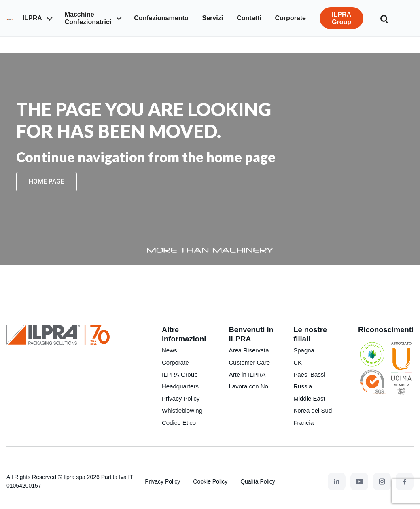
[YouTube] (359, 481)
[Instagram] (382, 481)
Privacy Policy (181, 398)
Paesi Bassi (309, 374)
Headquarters (180, 386)
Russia (303, 386)
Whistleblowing (182, 410)
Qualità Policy (258, 481)
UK (298, 362)
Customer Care (249, 362)
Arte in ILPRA (247, 374)
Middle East (309, 398)
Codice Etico (179, 423)
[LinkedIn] (337, 481)
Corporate (175, 362)
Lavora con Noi (249, 386)
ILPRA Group (180, 374)
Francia (303, 423)
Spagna (304, 350)
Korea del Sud (313, 410)
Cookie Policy (210, 481)
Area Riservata (249, 350)
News (170, 350)
